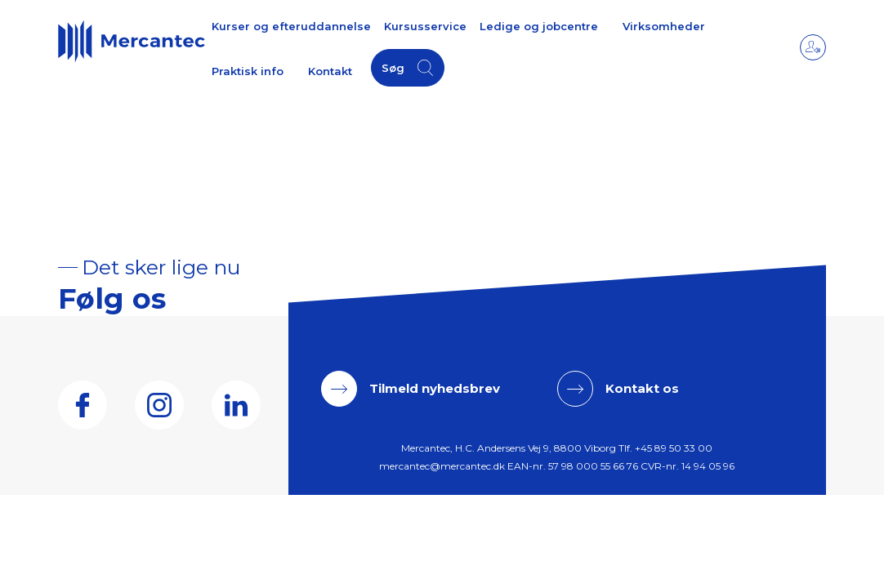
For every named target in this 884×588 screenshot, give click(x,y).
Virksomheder (664, 26)
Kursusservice (425, 26)
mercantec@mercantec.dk (442, 466)
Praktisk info (248, 71)
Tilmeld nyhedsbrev (435, 388)
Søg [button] (393, 68)
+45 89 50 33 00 (674, 448)
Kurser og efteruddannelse (291, 26)
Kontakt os (642, 388)
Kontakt (330, 71)
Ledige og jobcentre (539, 26)
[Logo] (132, 41)
